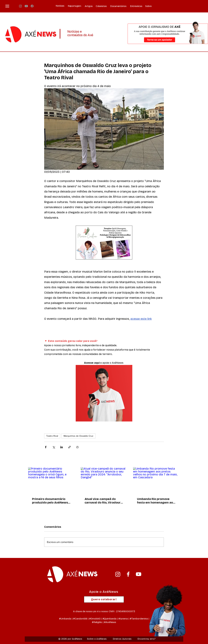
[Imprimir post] (77, 447)
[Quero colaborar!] (104, 599)
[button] (7, 6)
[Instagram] (20, 6)
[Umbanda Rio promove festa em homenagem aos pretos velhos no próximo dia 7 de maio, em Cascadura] (156, 480)
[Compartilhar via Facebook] (46, 447)
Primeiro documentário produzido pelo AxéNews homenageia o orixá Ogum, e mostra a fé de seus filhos (51, 501)
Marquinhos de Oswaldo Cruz (78, 436)
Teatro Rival (52, 436)
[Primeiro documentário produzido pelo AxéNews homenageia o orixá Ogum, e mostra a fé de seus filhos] (52, 480)
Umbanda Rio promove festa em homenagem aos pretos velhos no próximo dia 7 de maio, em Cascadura (156, 501)
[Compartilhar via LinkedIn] (62, 447)
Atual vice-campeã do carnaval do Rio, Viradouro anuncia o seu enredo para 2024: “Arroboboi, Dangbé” (104, 501)
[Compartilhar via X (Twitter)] (54, 447)
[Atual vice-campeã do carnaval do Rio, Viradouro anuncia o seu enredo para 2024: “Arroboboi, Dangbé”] (104, 480)
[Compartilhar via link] (69, 447)
